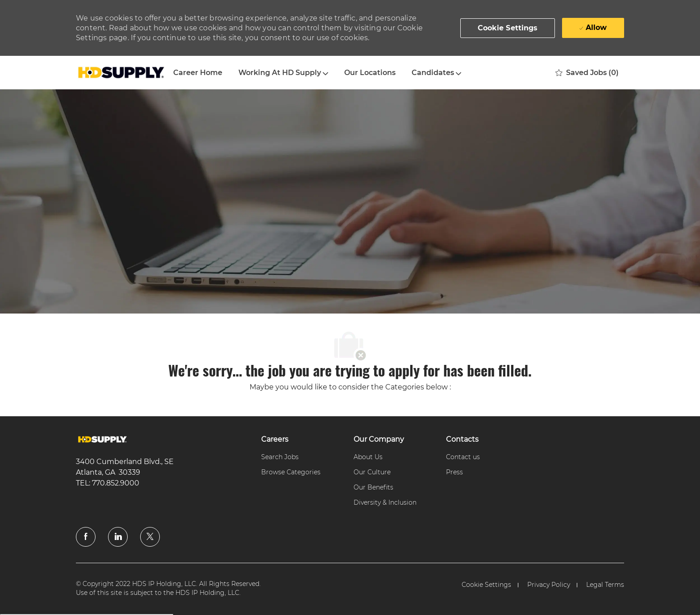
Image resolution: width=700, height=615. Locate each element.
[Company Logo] (121, 73)
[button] (508, 28)
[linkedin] (118, 537)
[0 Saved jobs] (587, 73)
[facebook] (86, 537)
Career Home (198, 73)
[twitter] (150, 537)
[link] (102, 440)
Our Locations (370, 73)
